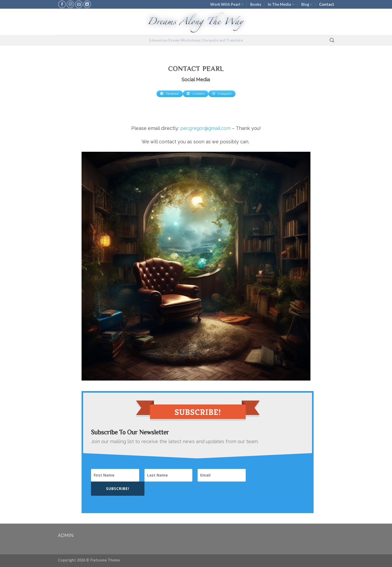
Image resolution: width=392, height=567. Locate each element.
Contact (327, 4)
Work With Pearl (227, 4)
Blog (307, 4)
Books (256, 4)
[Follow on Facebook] (62, 4)
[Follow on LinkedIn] (87, 4)
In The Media (281, 4)
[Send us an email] (79, 4)
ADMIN (66, 535)
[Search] (332, 40)
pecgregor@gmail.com (205, 128)
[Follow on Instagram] (70, 4)
